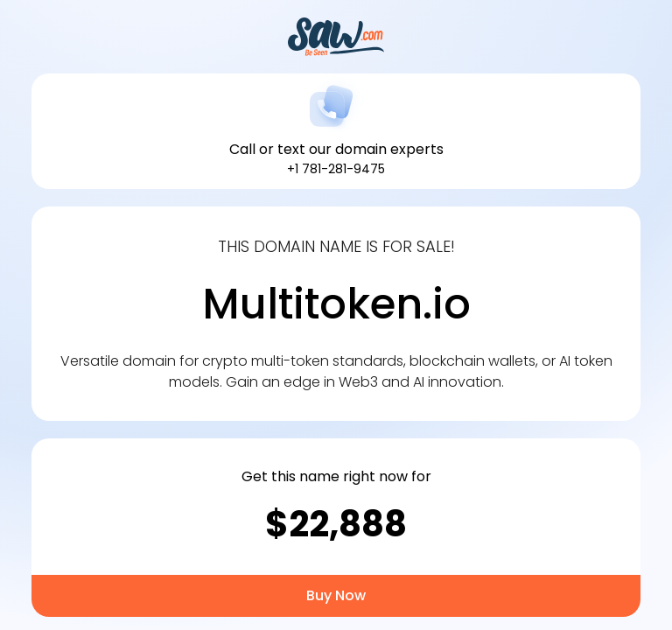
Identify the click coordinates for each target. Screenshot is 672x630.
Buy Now (336, 595)
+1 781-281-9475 (336, 169)
